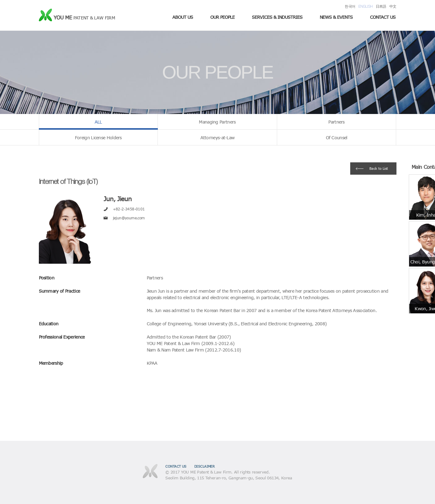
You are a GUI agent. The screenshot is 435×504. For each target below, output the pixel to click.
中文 (393, 6)
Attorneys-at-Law (217, 138)
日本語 (381, 6)
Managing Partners (217, 122)
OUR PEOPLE (222, 17)
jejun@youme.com (129, 218)
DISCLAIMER (205, 466)
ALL (98, 122)
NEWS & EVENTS (336, 17)
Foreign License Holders (98, 138)
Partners (336, 122)
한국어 (350, 6)
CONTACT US (383, 17)
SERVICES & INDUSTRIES (277, 17)
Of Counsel (337, 138)
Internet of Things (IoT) (68, 181)
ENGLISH (366, 6)
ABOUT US (183, 17)
